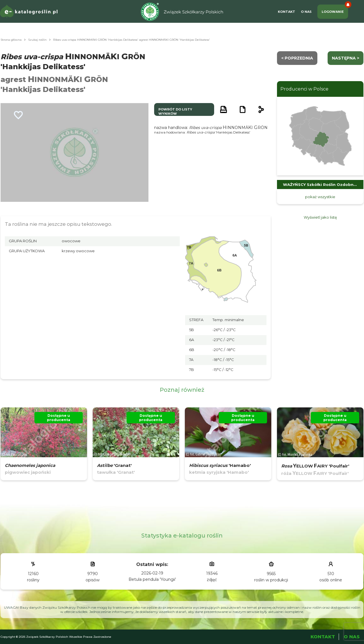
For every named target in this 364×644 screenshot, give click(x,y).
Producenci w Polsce (304, 89)
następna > (346, 58)
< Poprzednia (297, 58)
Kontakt (287, 12)
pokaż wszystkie (320, 197)
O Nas (306, 12)
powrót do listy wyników (175, 111)
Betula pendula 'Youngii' (152, 579)
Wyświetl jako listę (320, 217)
